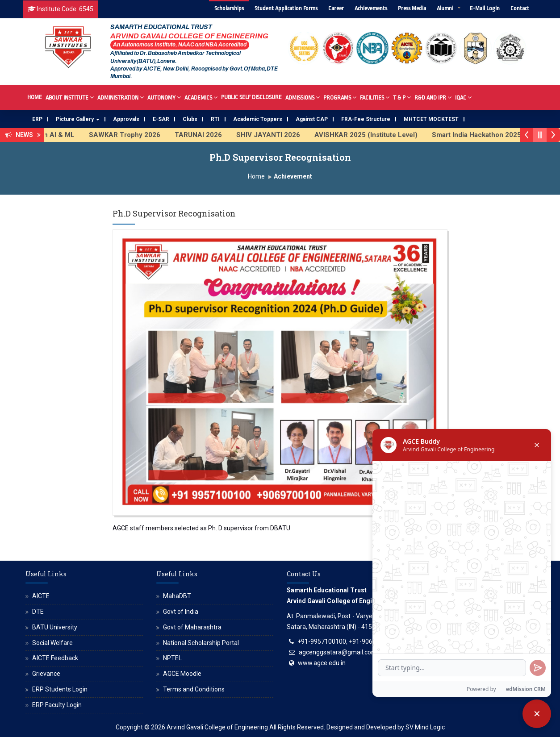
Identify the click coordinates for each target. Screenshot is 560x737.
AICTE (41, 596)
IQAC (463, 97)
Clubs (190, 119)
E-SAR (161, 119)
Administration (121, 97)
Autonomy (164, 97)
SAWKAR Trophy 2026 (132, 135)
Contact (520, 8)
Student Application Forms (286, 8)
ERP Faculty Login (57, 705)
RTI (215, 119)
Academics (201, 97)
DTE (38, 612)
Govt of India (181, 612)
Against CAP (312, 119)
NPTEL (172, 658)
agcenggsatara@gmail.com (338, 652)
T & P (402, 97)
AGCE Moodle (182, 674)
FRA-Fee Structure (366, 119)
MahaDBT (177, 596)
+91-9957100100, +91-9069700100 (347, 641)
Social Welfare (52, 643)
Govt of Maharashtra (192, 627)
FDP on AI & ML (57, 135)
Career (336, 8)
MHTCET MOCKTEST (431, 119)
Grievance (46, 674)
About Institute (70, 97)
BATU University (55, 627)
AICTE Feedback (55, 658)
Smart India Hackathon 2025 (484, 135)
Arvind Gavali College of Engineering (217, 727)
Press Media (412, 8)
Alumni (445, 8)
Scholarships (229, 8)
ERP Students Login (60, 689)
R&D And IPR (433, 97)
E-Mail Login (485, 8)
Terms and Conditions (194, 689)
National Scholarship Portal (201, 643)
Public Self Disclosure (251, 97)
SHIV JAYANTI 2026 (275, 135)
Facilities (375, 97)
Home (35, 97)
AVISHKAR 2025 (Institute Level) (373, 135)
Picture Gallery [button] (78, 119)
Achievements (371, 8)
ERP (37, 119)
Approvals (126, 119)
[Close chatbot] (537, 714)
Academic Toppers (258, 119)
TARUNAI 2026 (205, 135)
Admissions (303, 97)
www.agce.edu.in (322, 663)
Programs (340, 97)
